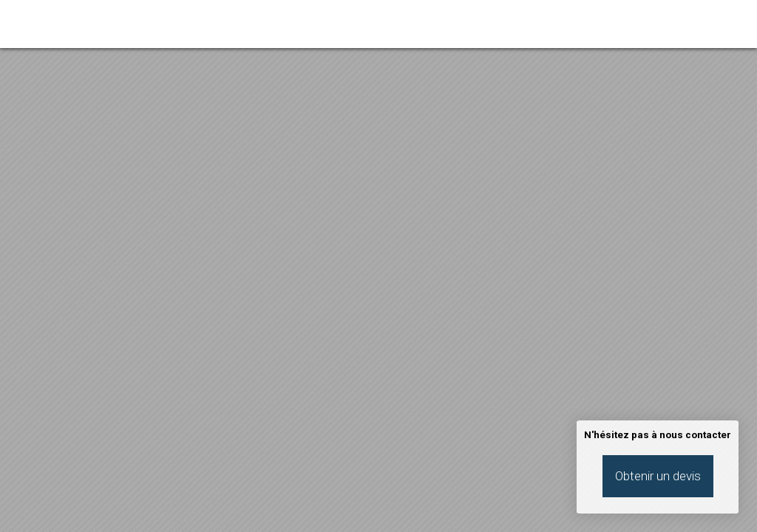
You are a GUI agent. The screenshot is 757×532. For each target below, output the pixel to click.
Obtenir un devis (658, 476)
